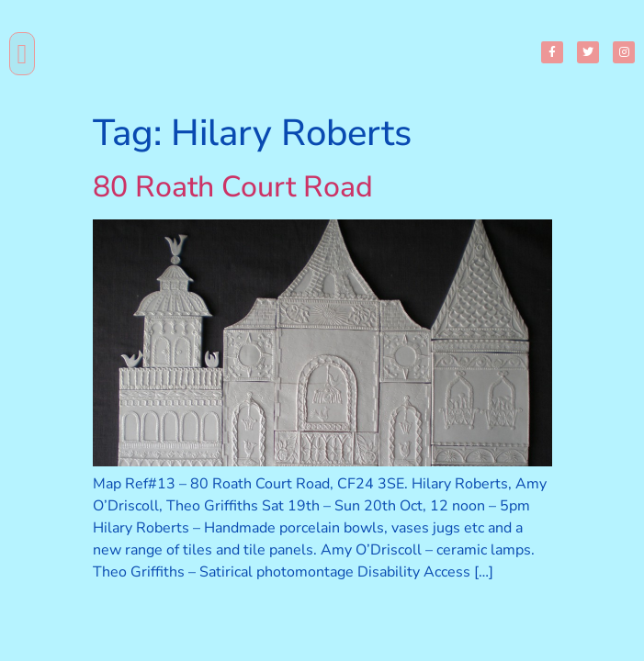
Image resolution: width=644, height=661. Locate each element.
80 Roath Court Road (233, 187)
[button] (22, 54)
